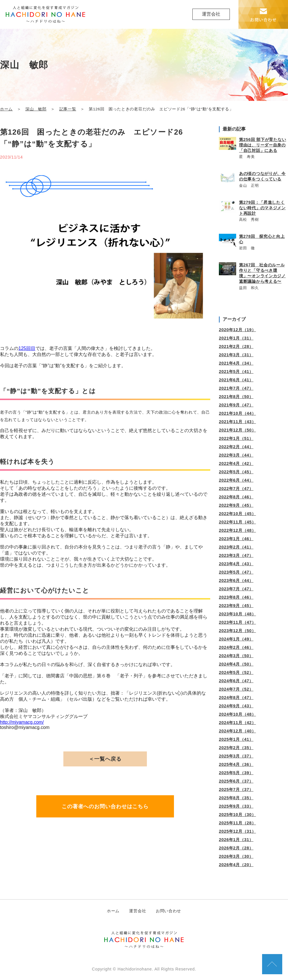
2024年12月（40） (237, 731)
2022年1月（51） (236, 438)
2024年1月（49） (236, 639)
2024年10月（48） (237, 714)
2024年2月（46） (236, 647)
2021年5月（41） (236, 372)
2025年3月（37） (236, 756)
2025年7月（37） (236, 789)
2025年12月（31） (237, 831)
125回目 (27, 348)
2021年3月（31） (236, 355)
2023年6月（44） (236, 581)
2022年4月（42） (236, 463)
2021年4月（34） (236, 363)
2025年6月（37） (236, 781)
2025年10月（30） (237, 815)
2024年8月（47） (236, 698)
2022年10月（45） (237, 514)
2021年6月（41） (236, 380)
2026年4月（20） (236, 865)
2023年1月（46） (236, 539)
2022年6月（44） (236, 480)
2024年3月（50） (236, 656)
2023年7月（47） (236, 589)
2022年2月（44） (236, 447)
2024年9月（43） (236, 706)
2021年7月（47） (236, 388)
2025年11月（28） (237, 823)
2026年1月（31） (236, 840)
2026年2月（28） (236, 848)
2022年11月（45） (237, 522)
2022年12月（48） (237, 530)
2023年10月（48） (237, 614)
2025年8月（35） (236, 798)
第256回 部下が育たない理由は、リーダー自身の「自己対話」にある (263, 145)
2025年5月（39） (236, 773)
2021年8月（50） (236, 397)
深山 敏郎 (36, 109)
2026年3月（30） (236, 856)
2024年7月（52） (236, 689)
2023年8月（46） (236, 597)
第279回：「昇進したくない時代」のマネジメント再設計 (262, 208)
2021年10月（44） (237, 413)
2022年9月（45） (236, 505)
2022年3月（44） (236, 455)
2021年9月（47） (236, 405)
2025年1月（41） (236, 739)
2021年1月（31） (236, 338)
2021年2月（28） (236, 346)
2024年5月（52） (236, 672)
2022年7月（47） (236, 489)
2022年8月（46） (236, 497)
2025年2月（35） (236, 748)
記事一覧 (68, 109)
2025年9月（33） (236, 806)
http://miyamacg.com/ (22, 722)
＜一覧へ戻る (105, 759)
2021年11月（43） (237, 422)
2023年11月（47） (237, 622)
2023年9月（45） (236, 606)
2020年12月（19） (237, 330)
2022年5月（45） (236, 472)
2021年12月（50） (237, 430)
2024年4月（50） (236, 664)
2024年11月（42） (237, 723)
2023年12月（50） (237, 631)
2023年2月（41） (236, 547)
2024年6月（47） (236, 681)
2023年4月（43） (236, 564)
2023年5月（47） (236, 572)
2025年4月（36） (236, 764)
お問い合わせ (168, 911)
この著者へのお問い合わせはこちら (105, 806)
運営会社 (211, 14)
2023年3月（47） (236, 555)
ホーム (6, 109)
